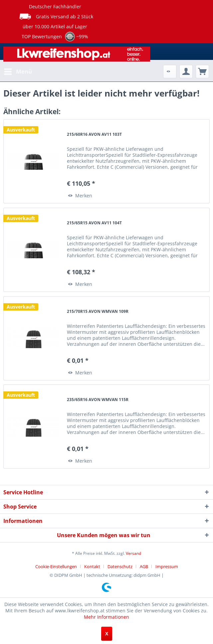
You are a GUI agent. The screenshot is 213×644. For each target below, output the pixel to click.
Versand (133, 553)
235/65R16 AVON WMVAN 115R (98, 400)
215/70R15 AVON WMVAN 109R (98, 311)
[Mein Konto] (186, 72)
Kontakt (92, 566)
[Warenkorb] (202, 72)
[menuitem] (18, 72)
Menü (18, 71)
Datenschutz (120, 566)
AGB (144, 566)
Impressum (167, 566)
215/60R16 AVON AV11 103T (94, 134)
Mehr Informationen (106, 617)
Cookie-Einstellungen (56, 566)
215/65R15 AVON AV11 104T (94, 223)
